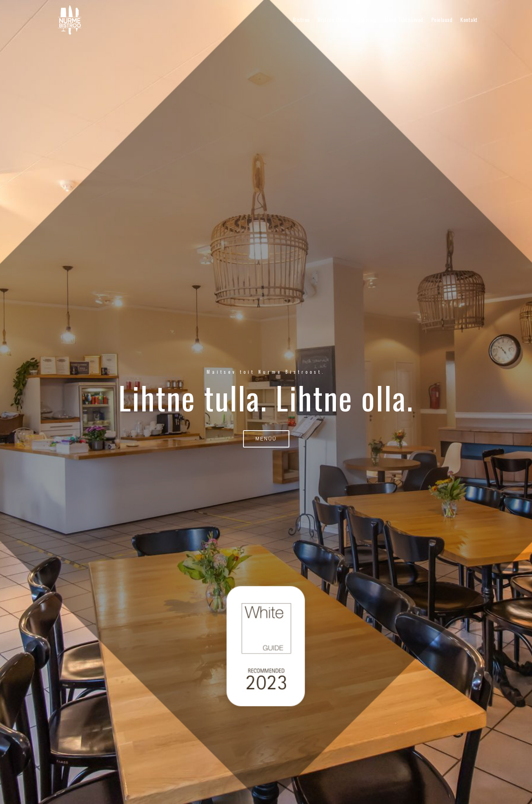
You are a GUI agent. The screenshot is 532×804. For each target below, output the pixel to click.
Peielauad (442, 19)
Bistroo (301, 19)
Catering (367, 19)
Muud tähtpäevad (404, 19)
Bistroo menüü (334, 19)
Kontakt (469, 19)
